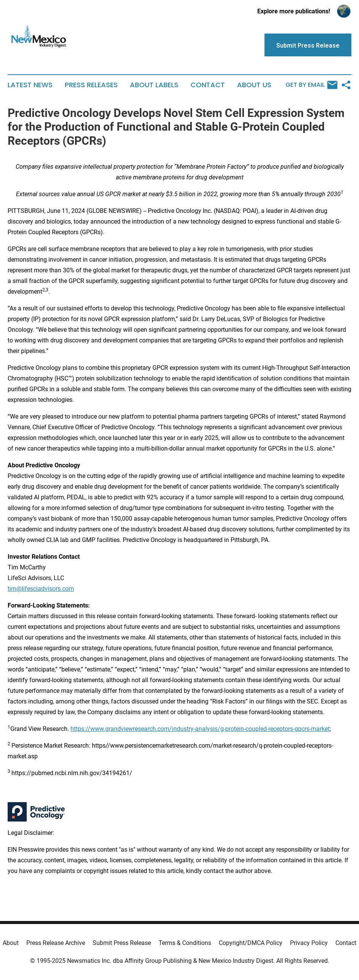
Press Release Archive (56, 943)
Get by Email (312, 85)
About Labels (154, 85)
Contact (208, 85)
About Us (254, 85)
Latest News (30, 85)
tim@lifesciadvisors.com (41, 589)
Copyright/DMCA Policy (251, 943)
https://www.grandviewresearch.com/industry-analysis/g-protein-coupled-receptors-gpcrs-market (200, 729)
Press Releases (91, 85)
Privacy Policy (309, 943)
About (11, 943)
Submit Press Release (122, 943)
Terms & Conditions (185, 943)
